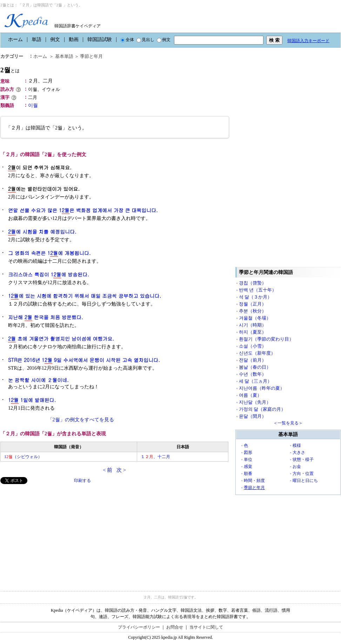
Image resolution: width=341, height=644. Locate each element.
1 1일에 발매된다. (32, 400)
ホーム (15, 39)
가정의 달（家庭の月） (262, 409)
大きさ (299, 452)
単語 (36, 39)
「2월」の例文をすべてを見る (81, 420)
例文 (55, 39)
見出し (145, 40)
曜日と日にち (305, 481)
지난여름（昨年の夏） (262, 388)
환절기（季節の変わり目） (266, 339)
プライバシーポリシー (139, 627)
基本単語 (64, 56)
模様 (297, 445)
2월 (10, 70)
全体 (127, 40)
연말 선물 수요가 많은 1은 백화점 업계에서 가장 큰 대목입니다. (83, 210)
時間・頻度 (254, 481)
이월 (33, 105)
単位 (248, 459)
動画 (74, 39)
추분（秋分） (253, 311)
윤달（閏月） (253, 416)
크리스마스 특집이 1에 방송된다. (49, 274)
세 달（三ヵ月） (255, 381)
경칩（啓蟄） (253, 283)
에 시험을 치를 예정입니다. (42, 232)
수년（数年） (253, 374)
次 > (121, 470)
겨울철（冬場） (255, 318)
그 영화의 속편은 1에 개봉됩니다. (49, 253)
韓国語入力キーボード (308, 41)
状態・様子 (303, 459)
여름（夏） (250, 395)
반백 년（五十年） (258, 290)
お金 (297, 467)
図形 (248, 452)
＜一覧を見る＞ (288, 423)
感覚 (248, 467)
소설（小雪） (253, 346)
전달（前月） (253, 360)
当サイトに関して (206, 627)
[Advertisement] (53, 533)
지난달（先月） (255, 402)
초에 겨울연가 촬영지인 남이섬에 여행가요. (61, 339)
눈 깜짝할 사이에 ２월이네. (38, 380)
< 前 (108, 470)
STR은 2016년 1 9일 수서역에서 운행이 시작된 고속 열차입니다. (84, 360)
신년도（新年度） (257, 353)
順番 (248, 474)
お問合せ (175, 627)
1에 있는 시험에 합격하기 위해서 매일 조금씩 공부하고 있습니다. (85, 296)
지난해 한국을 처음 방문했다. (45, 317)
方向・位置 (303, 474)
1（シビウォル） (23, 457)
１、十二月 (155, 457)
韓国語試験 (100, 39)
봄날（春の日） (255, 367)
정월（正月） (253, 304)
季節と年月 (91, 56)
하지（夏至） (253, 332)
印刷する (82, 481)
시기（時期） (253, 325)
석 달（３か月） (255, 297)
